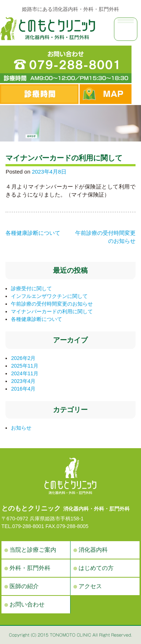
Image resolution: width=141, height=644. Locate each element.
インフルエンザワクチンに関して (49, 296)
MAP (106, 94)
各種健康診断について (33, 233)
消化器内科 (93, 550)
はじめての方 (96, 568)
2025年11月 (25, 366)
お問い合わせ (27, 604)
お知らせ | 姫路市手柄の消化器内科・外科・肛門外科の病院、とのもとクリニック (48, 28)
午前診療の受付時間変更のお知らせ (52, 304)
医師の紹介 (24, 586)
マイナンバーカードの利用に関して (52, 311)
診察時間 (39, 94)
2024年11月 (25, 373)
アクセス (90, 586)
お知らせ (21, 428)
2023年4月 (23, 381)
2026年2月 (23, 358)
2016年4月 (23, 389)
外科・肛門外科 (30, 568)
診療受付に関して (31, 288)
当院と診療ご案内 (33, 550)
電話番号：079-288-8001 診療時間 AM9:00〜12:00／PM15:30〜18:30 (66, 64)
